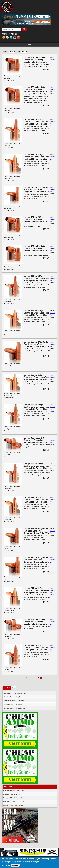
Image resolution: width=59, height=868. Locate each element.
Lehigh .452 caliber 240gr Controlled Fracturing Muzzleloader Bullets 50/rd (36, 60)
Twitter (11, 38)
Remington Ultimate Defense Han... (15, 701)
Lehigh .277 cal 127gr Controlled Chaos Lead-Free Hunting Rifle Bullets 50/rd (36, 122)
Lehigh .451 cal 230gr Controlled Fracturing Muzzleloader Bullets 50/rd (36, 219)
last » (54, 678)
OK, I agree (6, 866)
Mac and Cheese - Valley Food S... (14, 708)
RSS (4, 38)
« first (25, 678)
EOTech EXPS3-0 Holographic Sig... (15, 693)
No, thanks (15, 866)
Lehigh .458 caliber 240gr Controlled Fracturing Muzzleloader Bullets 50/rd (36, 440)
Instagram (15, 38)
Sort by (5, 52)
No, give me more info (47, 862)
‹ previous (31, 678)
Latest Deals (8, 688)
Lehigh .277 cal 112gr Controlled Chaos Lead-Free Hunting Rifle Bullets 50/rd (36, 157)
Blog (14, 688)
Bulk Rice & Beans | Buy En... (13, 697)
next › (50, 678)
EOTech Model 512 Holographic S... (15, 704)
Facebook (8, 38)
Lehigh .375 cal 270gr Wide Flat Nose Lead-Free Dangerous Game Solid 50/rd (37, 190)
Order (18, 52)
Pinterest (19, 38)
